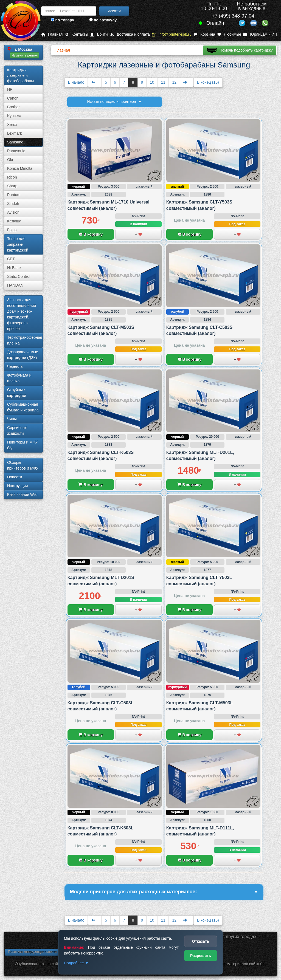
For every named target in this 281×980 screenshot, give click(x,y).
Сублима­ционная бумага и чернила (23, 407)
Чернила (15, 366)
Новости (15, 477)
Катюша (14, 221)
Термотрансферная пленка (25, 340)
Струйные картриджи (17, 393)
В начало (76, 82)
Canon (13, 98)
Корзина (204, 34)
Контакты (76, 34)
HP (10, 89)
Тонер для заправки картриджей (18, 244)
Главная (52, 34)
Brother (13, 107)
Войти (99, 34)
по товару (62, 20)
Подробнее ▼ (76, 963)
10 (152, 82)
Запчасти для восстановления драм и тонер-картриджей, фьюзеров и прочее (22, 314)
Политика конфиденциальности (32, 952)
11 (163, 82)
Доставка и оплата (130, 34)
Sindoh (13, 204)
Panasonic (16, 151)
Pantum (14, 195)
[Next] (187, 82)
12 (174, 82)
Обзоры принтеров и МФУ (23, 465)
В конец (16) (208, 82)
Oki (10, 160)
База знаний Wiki (22, 495)
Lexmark (15, 133)
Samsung (15, 142)
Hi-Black (14, 268)
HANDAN (15, 285)
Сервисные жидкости (17, 430)
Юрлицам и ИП (260, 34)
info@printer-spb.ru (172, 34)
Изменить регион (25, 55)
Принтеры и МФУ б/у (22, 445)
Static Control (19, 276)
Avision (13, 212)
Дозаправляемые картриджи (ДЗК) (23, 355)
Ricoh (12, 177)
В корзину (90, 234)
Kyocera (14, 116)
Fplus (12, 230)
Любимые (229, 34)
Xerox (12, 125)
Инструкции (18, 486)
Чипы (12, 419)
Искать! (114, 11)
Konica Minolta (20, 168)
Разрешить (201, 956)
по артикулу (103, 20)
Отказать (201, 941)
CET (11, 259)
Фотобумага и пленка (19, 378)
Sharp (12, 186)
